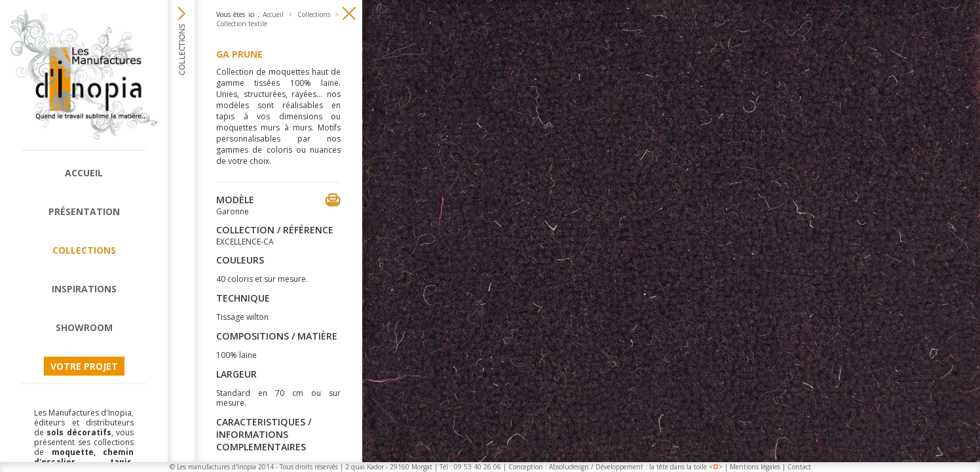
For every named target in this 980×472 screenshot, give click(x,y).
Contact (799, 467)
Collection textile (242, 24)
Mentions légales (755, 467)
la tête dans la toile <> (686, 467)
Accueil (84, 173)
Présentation (84, 211)
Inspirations (84, 289)
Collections (84, 250)
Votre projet (84, 366)
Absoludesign (569, 467)
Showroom (84, 327)
